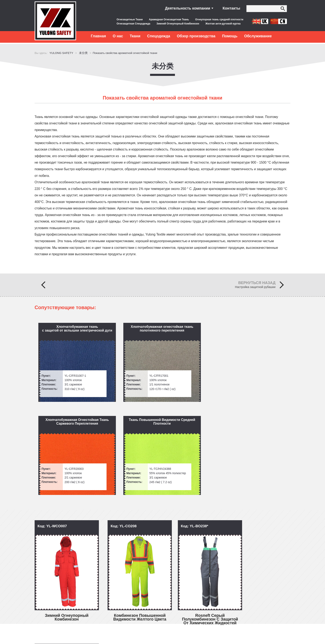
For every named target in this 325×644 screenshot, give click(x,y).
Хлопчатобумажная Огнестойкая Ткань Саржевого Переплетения (195, 330)
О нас (118, 36)
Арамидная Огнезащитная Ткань (169, 19)
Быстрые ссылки (56, 569)
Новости (45, 602)
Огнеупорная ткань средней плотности (219, 19)
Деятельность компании (188, 8)
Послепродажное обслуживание (112, 586)
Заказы (44, 610)
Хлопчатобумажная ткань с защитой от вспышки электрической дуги (67, 330)
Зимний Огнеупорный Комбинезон (178, 24)
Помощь (230, 36)
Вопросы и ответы (52, 579)
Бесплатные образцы (104, 594)
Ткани (135, 36)
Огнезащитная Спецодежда (133, 24)
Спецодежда (159, 36)
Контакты (231, 8)
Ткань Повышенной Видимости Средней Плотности (259, 330)
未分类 (163, 65)
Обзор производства (196, 36)
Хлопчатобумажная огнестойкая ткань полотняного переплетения (130, 331)
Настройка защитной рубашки (255, 288)
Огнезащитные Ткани (130, 19)
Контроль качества (102, 579)
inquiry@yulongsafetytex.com (186, 579)
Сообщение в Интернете (257, 599)
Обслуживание (258, 36)
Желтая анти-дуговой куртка (223, 24)
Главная (98, 36)
